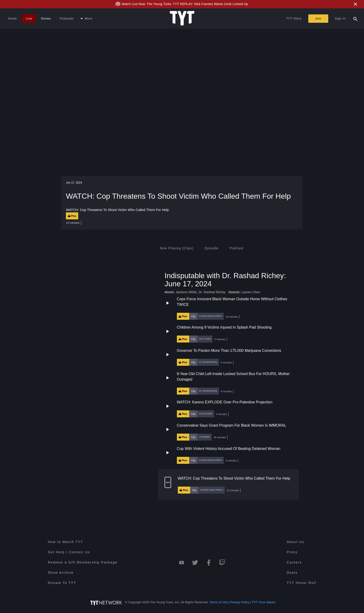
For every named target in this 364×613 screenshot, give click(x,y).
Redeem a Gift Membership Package (83, 562)
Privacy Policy (240, 602)
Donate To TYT (62, 583)
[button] (228, 308)
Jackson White (186, 292)
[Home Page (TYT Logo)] (182, 19)
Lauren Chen (251, 292)
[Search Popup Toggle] (355, 19)
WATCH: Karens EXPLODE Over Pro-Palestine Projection (225, 402)
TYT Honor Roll (301, 583)
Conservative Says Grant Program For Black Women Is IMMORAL (232, 425)
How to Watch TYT (65, 542)
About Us (295, 542)
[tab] (177, 248)
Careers (294, 562)
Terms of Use (219, 602)
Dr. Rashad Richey (213, 292)
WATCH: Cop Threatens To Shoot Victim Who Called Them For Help (234, 478)
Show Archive (61, 573)
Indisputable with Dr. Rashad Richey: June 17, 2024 (225, 279)
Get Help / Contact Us (69, 552)
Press (292, 552)
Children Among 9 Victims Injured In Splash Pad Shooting (224, 327)
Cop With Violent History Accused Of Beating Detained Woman (229, 448)
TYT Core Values (264, 602)
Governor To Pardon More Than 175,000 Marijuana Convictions (229, 351)
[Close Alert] (355, 4)
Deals (292, 573)
